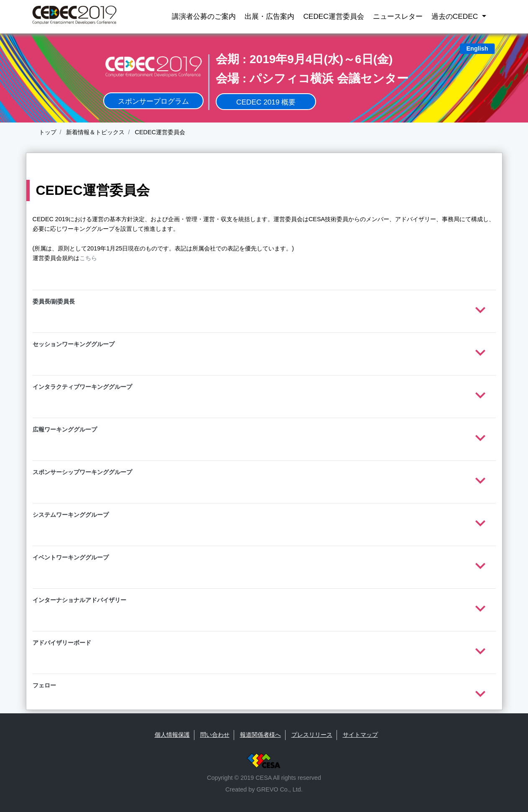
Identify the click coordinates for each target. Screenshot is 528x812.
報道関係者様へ (260, 735)
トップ (48, 132)
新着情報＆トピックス (95, 132)
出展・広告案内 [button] (269, 16)
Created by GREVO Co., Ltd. (264, 789)
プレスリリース (312, 735)
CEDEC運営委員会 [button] (333, 16)
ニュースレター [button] (398, 16)
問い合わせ (215, 735)
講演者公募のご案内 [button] (204, 16)
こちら (88, 258)
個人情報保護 (172, 735)
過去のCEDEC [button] (456, 16)
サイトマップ (360, 735)
